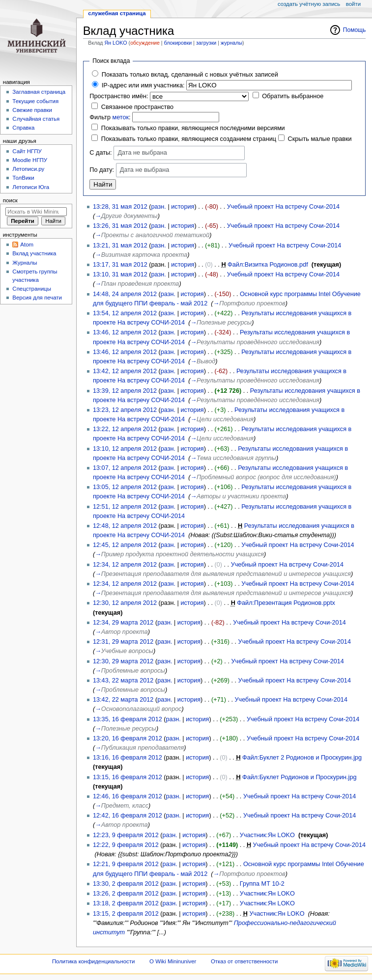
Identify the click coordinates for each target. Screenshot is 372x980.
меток (120, 117)
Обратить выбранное (293, 96)
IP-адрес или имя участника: (143, 85)
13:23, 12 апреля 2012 (125, 410)
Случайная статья (36, 119)
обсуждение (145, 43)
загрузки (206, 43)
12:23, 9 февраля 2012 (126, 835)
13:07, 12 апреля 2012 (125, 468)
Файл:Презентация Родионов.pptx (286, 603)
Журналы (25, 263)
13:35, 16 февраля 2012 (128, 719)
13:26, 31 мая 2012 (120, 226)
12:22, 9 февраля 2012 (126, 845)
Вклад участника (34, 253)
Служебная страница (117, 13)
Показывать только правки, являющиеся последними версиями (193, 128)
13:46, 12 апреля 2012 (125, 332)
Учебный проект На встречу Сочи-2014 (283, 207)
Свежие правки (32, 110)
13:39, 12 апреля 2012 (125, 391)
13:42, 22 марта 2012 (123, 700)
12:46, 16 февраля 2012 (128, 796)
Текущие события (35, 101)
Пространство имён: (119, 96)
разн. (159, 207)
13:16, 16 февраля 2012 (128, 758)
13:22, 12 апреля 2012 (125, 429)
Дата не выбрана (142, 153)
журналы (231, 43)
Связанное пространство (137, 107)
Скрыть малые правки (320, 139)
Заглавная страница (39, 92)
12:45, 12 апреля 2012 (125, 545)
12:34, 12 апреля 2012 (125, 565)
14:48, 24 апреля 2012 (125, 294)
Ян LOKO (116, 43)
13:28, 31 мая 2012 (120, 207)
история (183, 207)
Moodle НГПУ (30, 160)
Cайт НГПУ (27, 151)
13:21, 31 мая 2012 (120, 245)
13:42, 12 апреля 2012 (125, 371)
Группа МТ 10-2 (262, 884)
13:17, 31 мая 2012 (120, 265)
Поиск (10, 200)
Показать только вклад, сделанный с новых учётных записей (190, 75)
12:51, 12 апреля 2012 (125, 507)
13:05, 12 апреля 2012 (125, 487)
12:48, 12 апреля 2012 (125, 526)
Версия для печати (37, 298)
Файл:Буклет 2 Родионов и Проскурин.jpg (302, 758)
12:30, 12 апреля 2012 (125, 603)
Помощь (355, 30)
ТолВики (23, 178)
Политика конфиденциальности (94, 961)
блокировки (178, 43)
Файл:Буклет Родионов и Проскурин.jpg (299, 777)
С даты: (100, 153)
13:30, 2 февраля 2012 (126, 884)
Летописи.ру (28, 169)
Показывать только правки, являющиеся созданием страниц (189, 139)
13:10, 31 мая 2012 (120, 274)
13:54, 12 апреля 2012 (125, 313)
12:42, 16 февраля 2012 (128, 816)
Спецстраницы (32, 289)
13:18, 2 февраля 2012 (126, 903)
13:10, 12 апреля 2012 (125, 449)
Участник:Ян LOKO (267, 835)
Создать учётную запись (309, 4)
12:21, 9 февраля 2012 (126, 864)
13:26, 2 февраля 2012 (126, 894)
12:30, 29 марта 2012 (123, 661)
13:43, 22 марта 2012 (123, 681)
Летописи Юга (31, 187)
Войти (353, 4)
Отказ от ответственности (244, 961)
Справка (23, 128)
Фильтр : (110, 117)
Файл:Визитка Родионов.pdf (268, 265)
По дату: (102, 170)
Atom (27, 245)
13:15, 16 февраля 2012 (128, 777)
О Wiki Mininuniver (173, 961)
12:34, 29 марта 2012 (123, 623)
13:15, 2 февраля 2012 (126, 914)
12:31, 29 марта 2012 (123, 642)
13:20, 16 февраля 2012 (128, 738)
